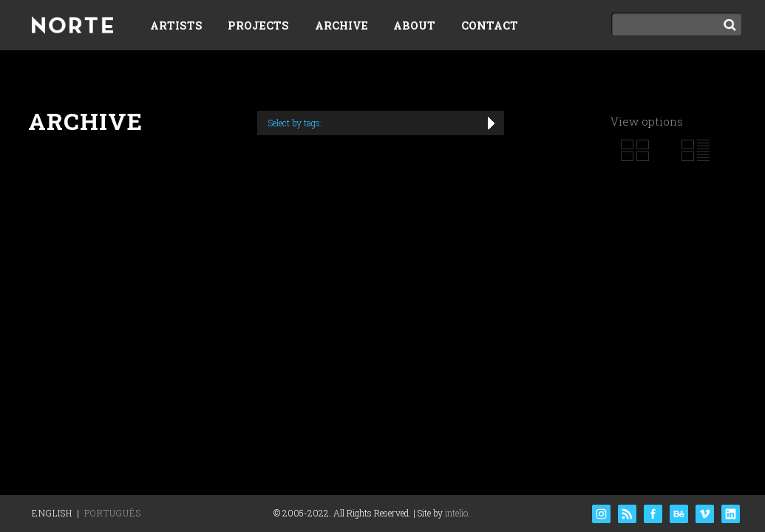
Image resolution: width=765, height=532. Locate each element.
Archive (341, 25)
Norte (72, 27)
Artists (176, 25)
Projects (258, 25)
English (52, 513)
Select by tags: (295, 123)
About (414, 25)
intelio (456, 513)
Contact (490, 25)
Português (113, 513)
